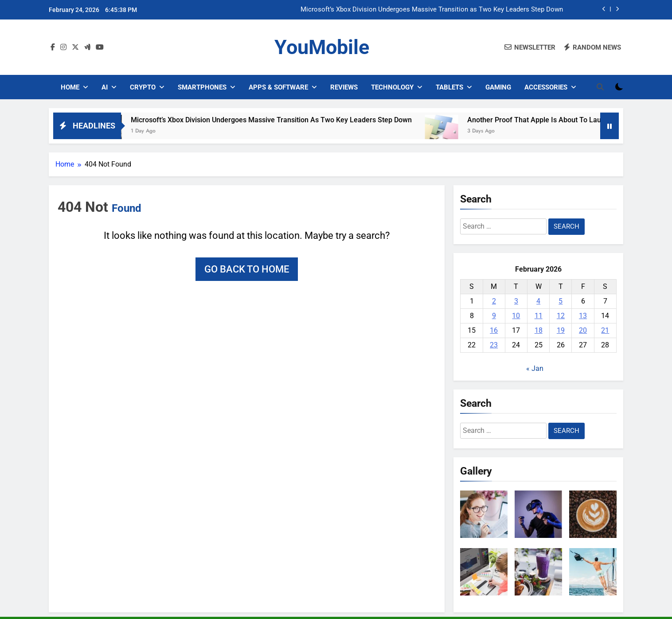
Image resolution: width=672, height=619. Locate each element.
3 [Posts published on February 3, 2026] (516, 301)
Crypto (143, 87)
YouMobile (322, 47)
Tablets (449, 87)
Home (70, 87)
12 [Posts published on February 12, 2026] (561, 316)
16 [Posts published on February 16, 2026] (494, 330)
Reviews (344, 87)
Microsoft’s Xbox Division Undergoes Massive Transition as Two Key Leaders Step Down (432, 10)
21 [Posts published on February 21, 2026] (605, 330)
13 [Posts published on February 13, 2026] (583, 316)
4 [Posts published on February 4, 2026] (538, 301)
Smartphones (202, 87)
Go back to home (247, 269)
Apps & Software (278, 87)
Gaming (498, 87)
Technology (392, 87)
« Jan (535, 368)
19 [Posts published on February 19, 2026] (561, 330)
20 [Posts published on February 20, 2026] (583, 330)
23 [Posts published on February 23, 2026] (494, 345)
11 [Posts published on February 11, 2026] (539, 316)
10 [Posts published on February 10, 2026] (516, 316)
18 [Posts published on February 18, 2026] (539, 330)
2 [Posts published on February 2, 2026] (494, 301)
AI (105, 87)
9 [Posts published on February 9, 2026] (494, 316)
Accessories (546, 87)
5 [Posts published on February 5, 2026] (561, 301)
